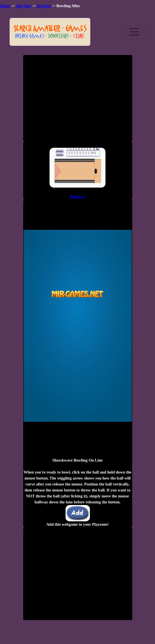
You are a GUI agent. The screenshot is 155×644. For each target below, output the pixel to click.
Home (5, 6)
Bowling (44, 6)
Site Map (24, 6)
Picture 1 (77, 197)
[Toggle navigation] (134, 32)
